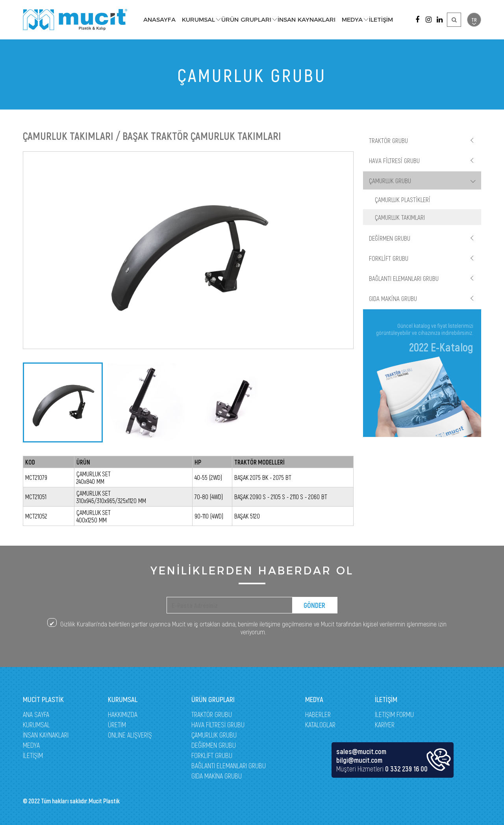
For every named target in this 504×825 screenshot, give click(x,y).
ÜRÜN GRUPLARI (246, 20)
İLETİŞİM (381, 20)
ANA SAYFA (36, 714)
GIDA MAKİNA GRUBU (393, 298)
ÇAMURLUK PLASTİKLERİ (403, 199)
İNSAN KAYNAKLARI (307, 20)
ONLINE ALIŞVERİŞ (130, 735)
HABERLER (318, 714)
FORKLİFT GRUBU (389, 258)
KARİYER (385, 725)
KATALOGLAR (320, 725)
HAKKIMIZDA (123, 714)
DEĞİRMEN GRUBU (390, 238)
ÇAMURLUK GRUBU (390, 180)
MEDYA (352, 20)
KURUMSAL (198, 20)
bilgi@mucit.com (359, 760)
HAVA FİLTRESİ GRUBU (394, 160)
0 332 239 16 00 (406, 769)
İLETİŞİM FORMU (394, 714)
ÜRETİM (117, 725)
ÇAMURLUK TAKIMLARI (400, 217)
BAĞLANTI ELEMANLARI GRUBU (404, 278)
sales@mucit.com (361, 751)
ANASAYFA (159, 20)
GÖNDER (314, 605)
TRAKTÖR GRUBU (388, 140)
